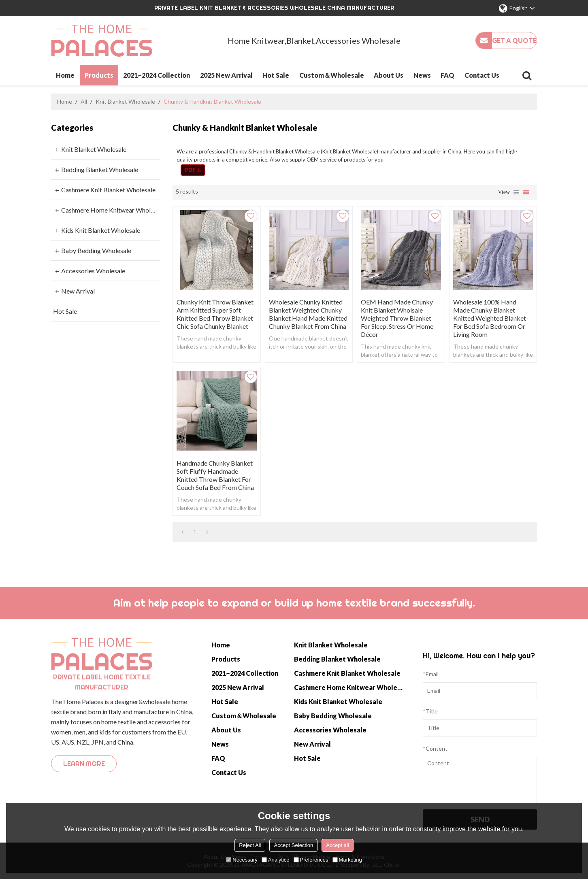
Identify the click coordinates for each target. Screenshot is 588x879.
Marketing (347, 860)
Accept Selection (293, 845)
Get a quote (514, 40)
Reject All (250, 845)
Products (99, 75)
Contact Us (482, 75)
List (516, 192)
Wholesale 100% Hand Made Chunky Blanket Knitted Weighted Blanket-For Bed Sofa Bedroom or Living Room (491, 318)
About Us (389, 75)
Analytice (276, 860)
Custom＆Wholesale (332, 75)
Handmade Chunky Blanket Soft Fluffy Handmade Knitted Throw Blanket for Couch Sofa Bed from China (215, 475)
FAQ (447, 75)
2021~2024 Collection (157, 75)
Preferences (311, 860)
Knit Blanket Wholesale (125, 101)
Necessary (242, 860)
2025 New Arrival (226, 75)
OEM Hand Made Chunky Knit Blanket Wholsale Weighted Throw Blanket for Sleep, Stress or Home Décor (397, 318)
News (422, 75)
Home (65, 75)
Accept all (337, 845)
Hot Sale (276, 75)
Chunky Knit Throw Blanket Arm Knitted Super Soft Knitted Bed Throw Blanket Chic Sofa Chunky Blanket (215, 314)
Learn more (84, 764)
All (84, 101)
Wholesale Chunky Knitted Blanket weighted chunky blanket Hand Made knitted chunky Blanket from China (308, 314)
